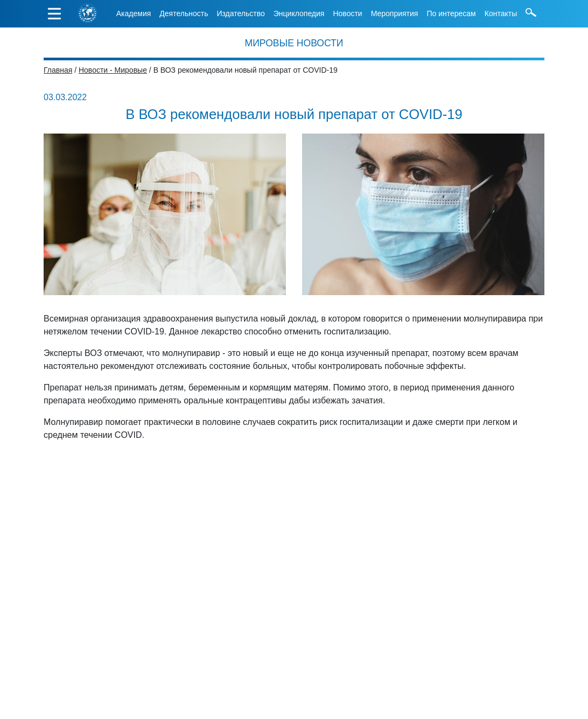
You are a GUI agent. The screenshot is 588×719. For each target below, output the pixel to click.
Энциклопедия (299, 13)
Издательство (240, 13)
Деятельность (184, 13)
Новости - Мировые (113, 70)
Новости (347, 13)
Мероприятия (395, 13)
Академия (134, 13)
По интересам (451, 13)
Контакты (501, 13)
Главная (58, 70)
